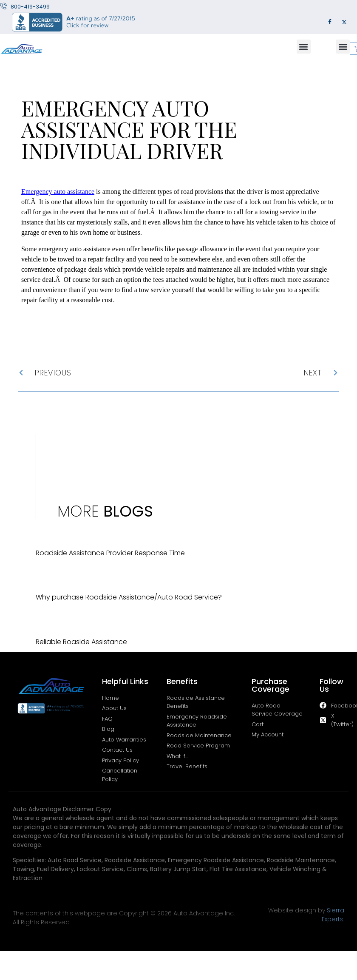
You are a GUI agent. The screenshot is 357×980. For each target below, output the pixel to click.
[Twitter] (344, 22)
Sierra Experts (333, 915)
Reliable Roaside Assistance (81, 642)
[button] (304, 47)
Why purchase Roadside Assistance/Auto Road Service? (129, 597)
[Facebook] (330, 22)
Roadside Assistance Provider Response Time (110, 553)
